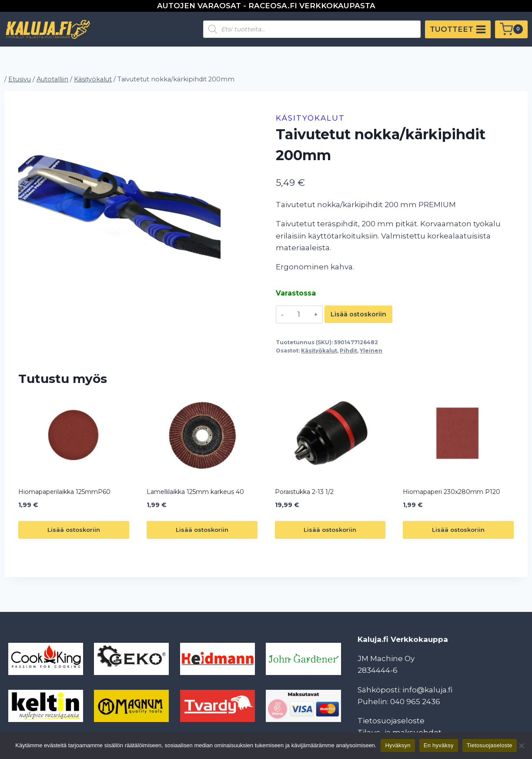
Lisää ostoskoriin (358, 314)
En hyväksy (439, 745)
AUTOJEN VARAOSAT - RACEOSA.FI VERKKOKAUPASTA (266, 6)
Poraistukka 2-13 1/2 (304, 492)
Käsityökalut (310, 118)
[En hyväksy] (521, 746)
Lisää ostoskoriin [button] (74, 530)
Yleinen (371, 351)
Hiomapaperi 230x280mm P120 (452, 492)
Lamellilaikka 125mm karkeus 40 (195, 492)
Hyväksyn (398, 745)
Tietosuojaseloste (391, 721)
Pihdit (348, 351)
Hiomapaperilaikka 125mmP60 (64, 492)
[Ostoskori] (511, 29)
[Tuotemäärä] (299, 314)
